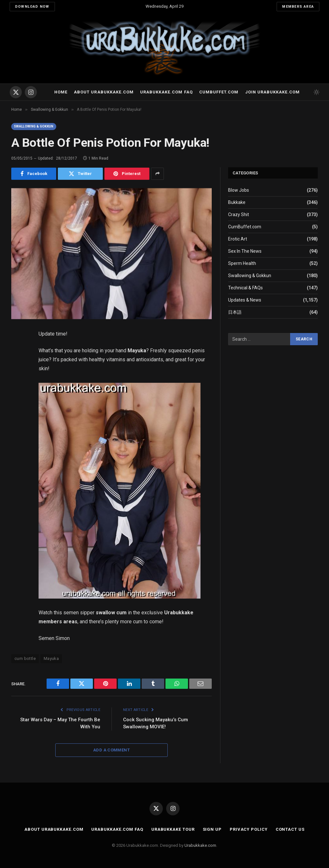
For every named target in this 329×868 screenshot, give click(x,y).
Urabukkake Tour (173, 829)
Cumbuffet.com (219, 92)
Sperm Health (242, 263)
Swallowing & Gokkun (34, 126)
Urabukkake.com (200, 845)
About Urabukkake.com (104, 92)
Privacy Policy (249, 829)
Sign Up (212, 829)
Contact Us (290, 829)
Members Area (298, 7)
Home (61, 92)
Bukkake (237, 202)
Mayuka (51, 658)
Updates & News (245, 300)
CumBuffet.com (245, 227)
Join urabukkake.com (272, 92)
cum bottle (25, 658)
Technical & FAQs (245, 288)
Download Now (32, 7)
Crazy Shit (239, 215)
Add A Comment (111, 750)
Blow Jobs (239, 190)
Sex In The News (245, 251)
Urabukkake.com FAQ (166, 92)
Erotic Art (238, 239)
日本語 (235, 312)
